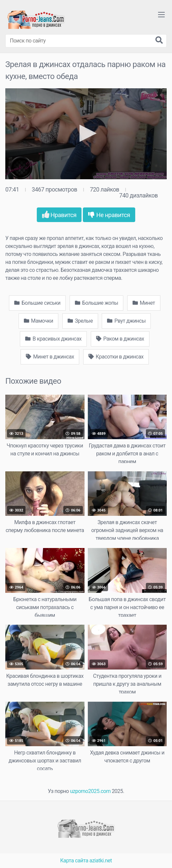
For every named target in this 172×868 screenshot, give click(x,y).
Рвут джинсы (126, 321)
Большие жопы (97, 303)
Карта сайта (74, 861)
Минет (144, 303)
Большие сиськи (37, 303)
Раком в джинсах (120, 339)
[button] (86, 133)
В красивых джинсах (53, 339)
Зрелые (80, 321)
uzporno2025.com (90, 791)
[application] (86, 134)
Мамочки (39, 321)
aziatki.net (101, 861)
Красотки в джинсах (116, 357)
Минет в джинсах (50, 357)
